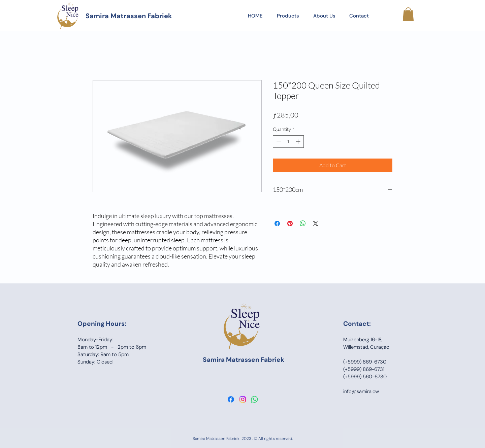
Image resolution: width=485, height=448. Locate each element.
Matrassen (243, 360)
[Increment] (299, 142)
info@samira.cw (361, 391)
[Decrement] (278, 142)
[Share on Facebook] (277, 223)
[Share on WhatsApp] (303, 223)
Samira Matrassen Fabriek (129, 16)
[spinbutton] (288, 142)
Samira (214, 360)
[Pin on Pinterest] (290, 223)
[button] (408, 14)
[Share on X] (316, 223)
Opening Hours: (102, 324)
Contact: (357, 324)
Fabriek (272, 360)
